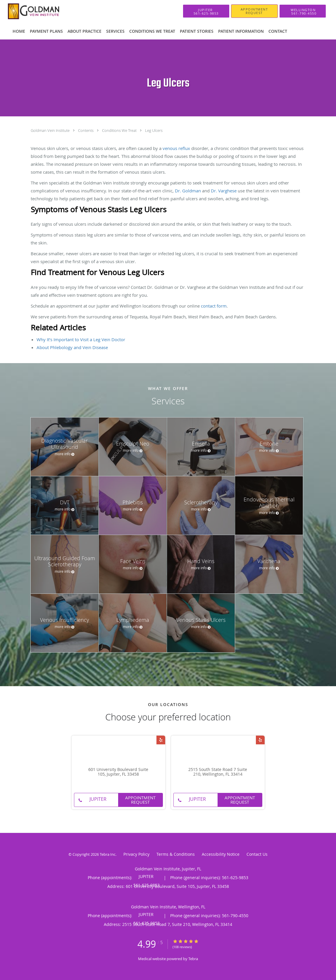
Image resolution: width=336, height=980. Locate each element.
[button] (254, 11)
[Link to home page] (35, 11)
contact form (214, 306)
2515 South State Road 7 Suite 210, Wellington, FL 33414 (218, 772)
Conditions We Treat (120, 130)
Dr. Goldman (188, 191)
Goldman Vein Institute (51, 130)
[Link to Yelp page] (161, 740)
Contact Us (257, 854)
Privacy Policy (136, 854)
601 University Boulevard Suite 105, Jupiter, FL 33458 (118, 772)
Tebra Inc (108, 854)
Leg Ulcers (154, 130)
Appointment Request (140, 800)
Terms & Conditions (176, 854)
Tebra (193, 959)
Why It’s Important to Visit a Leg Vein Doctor (81, 339)
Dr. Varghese (224, 191)
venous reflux (176, 148)
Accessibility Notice (221, 854)
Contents (86, 130)
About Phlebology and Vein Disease (72, 347)
